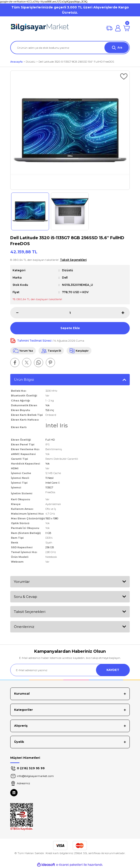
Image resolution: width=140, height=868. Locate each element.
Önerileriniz (24, 627)
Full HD (50, 440)
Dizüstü (67, 270)
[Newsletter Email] (70, 670)
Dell (65, 278)
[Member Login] (118, 28)
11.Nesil (49, 478)
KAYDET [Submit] (113, 670)
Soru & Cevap (26, 597)
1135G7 (49, 487)
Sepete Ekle (70, 328)
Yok (48, 405)
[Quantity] (70, 313)
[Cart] (127, 28)
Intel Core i (52, 483)
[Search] (70, 48)
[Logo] (40, 28)
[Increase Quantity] (126, 313)
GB (49, 533)
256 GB (50, 547)
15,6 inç (50, 410)
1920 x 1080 (52, 518)
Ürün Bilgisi (24, 379)
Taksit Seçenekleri (30, 612)
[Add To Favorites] (124, 76)
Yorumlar (22, 582)
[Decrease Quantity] (14, 313)
